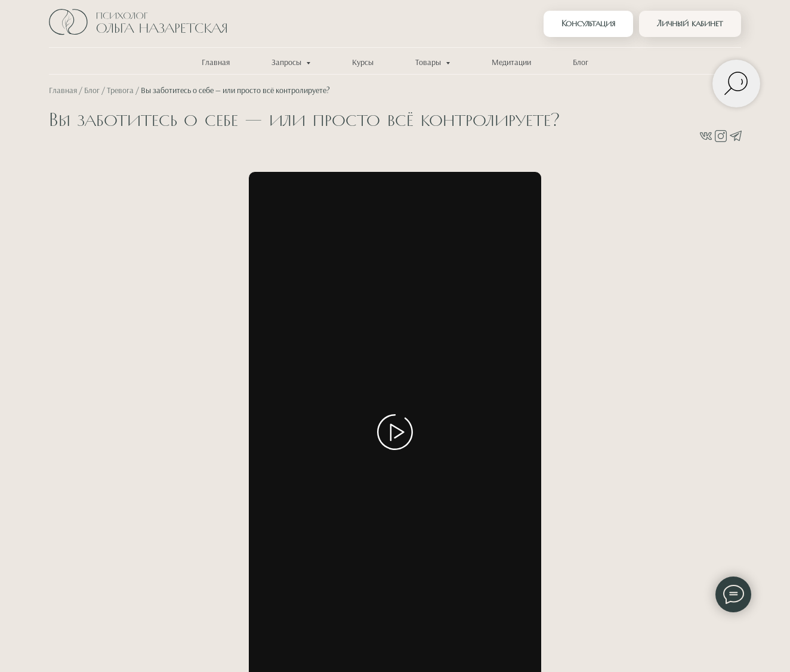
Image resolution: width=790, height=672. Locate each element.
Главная (216, 63)
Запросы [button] (287, 63)
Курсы (363, 63)
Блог (581, 63)
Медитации (511, 63)
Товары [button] (429, 63)
